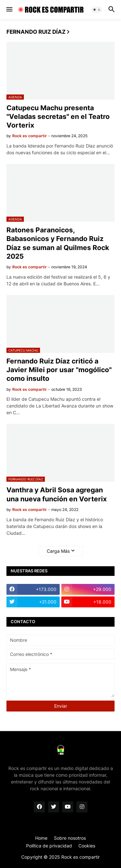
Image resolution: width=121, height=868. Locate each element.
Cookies (87, 846)
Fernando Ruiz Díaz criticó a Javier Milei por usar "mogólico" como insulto (59, 370)
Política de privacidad (49, 846)
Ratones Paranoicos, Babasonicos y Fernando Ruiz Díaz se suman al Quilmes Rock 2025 (58, 243)
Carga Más (58, 551)
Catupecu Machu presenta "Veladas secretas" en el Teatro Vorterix (58, 117)
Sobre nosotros (70, 838)
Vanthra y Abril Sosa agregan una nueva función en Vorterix (57, 494)
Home (41, 838)
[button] (9, 10)
